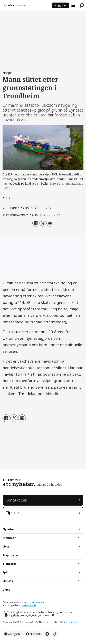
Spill (6, 572)
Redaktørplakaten (47, 612)
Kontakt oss (16, 500)
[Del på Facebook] (36, 223)
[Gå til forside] (15, 5)
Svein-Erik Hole (29, 605)
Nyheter (8, 529)
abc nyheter (15, 634)
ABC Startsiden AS (68, 622)
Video (7, 590)
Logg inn (60, 5)
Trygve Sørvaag (36, 602)
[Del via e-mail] (50, 223)
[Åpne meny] (73, 5)
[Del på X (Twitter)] (43, 223)
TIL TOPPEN (10, 480)
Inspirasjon (10, 555)
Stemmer (9, 538)
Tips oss (13, 513)
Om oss (8, 581)
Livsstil (8, 546)
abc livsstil (35, 634)
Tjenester (9, 564)
